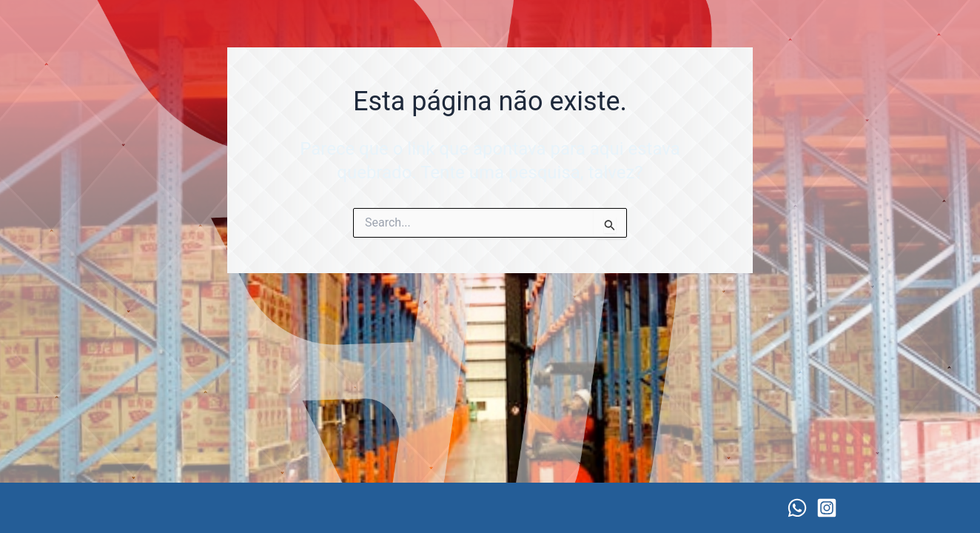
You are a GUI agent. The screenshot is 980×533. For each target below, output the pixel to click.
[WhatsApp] (797, 508)
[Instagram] (827, 508)
